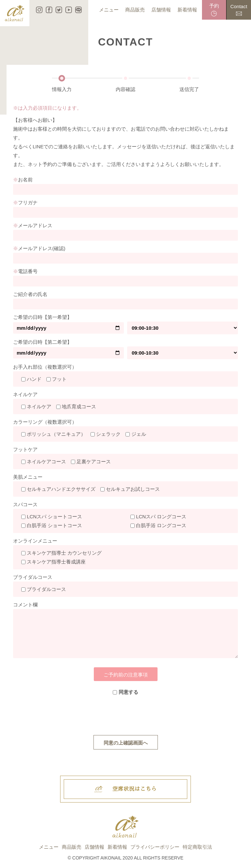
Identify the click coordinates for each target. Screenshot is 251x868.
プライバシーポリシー (155, 847)
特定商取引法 (197, 847)
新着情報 (117, 847)
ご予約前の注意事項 (126, 675)
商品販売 (72, 847)
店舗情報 (94, 847)
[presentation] (125, 716)
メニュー (49, 847)
